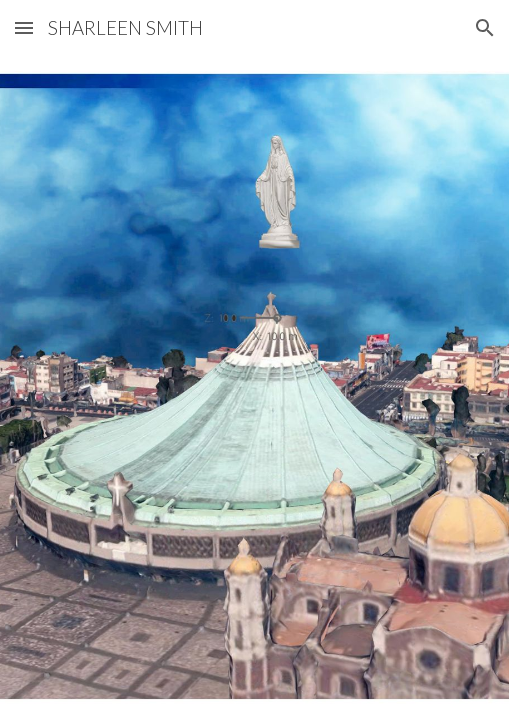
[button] (24, 27)
